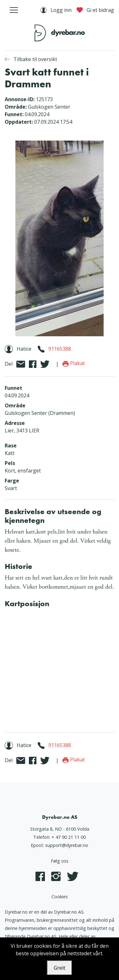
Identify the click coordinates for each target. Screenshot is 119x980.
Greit (59, 968)
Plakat (74, 363)
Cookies (60, 897)
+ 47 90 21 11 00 (69, 837)
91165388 (60, 349)
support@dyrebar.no (67, 845)
